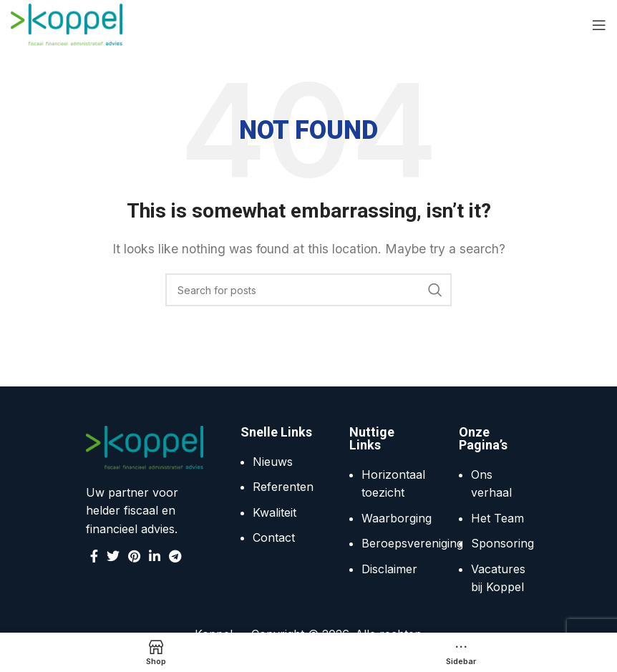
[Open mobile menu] (599, 25)
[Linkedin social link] (155, 556)
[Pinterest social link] (134, 556)
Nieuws (273, 462)
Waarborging (397, 518)
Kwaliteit (275, 512)
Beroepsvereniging (412, 543)
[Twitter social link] (113, 556)
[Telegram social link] (175, 556)
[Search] (308, 290)
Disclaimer (389, 569)
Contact (274, 537)
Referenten (283, 487)
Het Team (497, 518)
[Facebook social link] (94, 556)
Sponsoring (502, 543)
